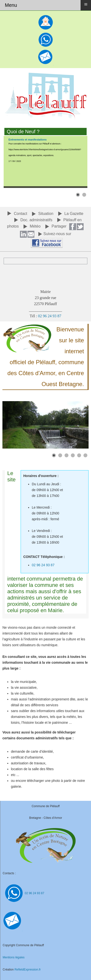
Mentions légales (14, 957)
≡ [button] (86, 4)
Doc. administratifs (36, 220)
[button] (78, 195)
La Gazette (74, 214)
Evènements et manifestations (28, 140)
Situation (46, 214)
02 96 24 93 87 (50, 316)
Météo (35, 226)
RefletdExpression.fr (28, 970)
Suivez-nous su (57, 234)
